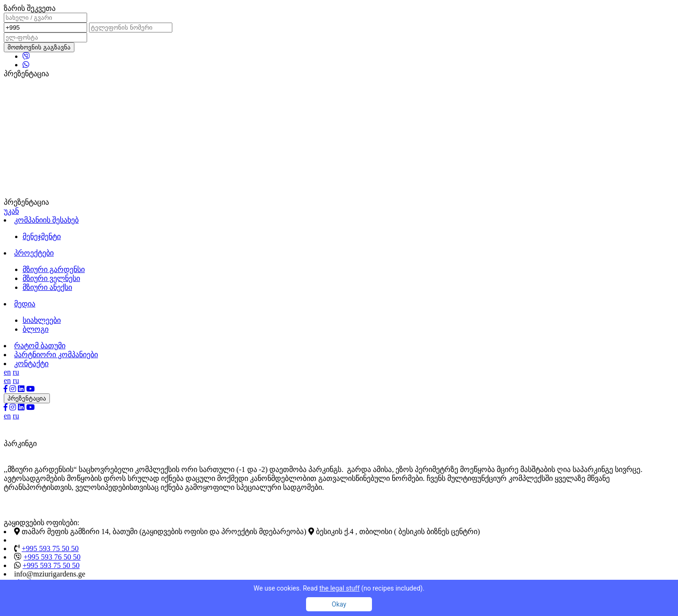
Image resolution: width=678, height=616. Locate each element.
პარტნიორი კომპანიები (56, 355)
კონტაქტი (31, 364)
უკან (11, 211)
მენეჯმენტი (42, 236)
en (7, 372)
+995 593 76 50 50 (52, 557)
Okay (339, 604)
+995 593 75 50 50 (50, 548)
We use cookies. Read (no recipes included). (339, 588)
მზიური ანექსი (47, 287)
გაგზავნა (57, 47)
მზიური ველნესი (51, 278)
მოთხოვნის (39, 47)
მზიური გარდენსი (54, 269)
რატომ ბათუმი (40, 346)
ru (16, 372)
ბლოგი (36, 329)
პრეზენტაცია (27, 398)
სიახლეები (42, 320)
